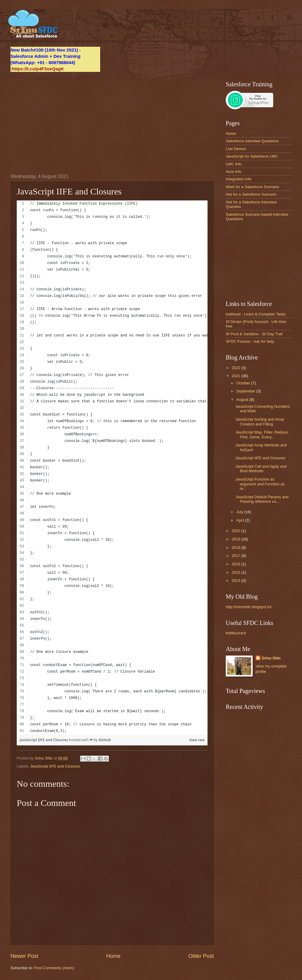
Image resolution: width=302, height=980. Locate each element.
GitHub (105, 740)
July (240, 512)
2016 (237, 564)
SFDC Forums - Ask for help (250, 341)
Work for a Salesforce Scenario (252, 187)
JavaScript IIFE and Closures (44, 740)
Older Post (201, 956)
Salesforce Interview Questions (252, 141)
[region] (112, 467)
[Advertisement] (112, 123)
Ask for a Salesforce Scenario (251, 194)
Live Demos (236, 149)
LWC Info (234, 164)
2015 (237, 572)
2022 (237, 368)
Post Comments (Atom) (54, 968)
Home (113, 956)
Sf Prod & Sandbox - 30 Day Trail (254, 334)
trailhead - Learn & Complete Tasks (256, 314)
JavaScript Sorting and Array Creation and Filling (260, 422)
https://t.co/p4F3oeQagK (38, 69)
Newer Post (24, 956)
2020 (237, 531)
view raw (197, 740)
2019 (237, 539)
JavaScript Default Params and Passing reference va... (262, 499)
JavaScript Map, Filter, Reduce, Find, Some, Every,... (262, 434)
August (243, 400)
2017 (237, 556)
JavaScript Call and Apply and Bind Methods (261, 469)
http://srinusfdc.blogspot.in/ (249, 607)
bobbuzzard (236, 633)
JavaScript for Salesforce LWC (252, 156)
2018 (237, 548)
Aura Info (234, 172)
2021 (237, 376)
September (246, 391)
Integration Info (239, 179)
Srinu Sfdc (271, 658)
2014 (237, 580)
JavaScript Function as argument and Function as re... (260, 484)
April (241, 520)
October (244, 383)
